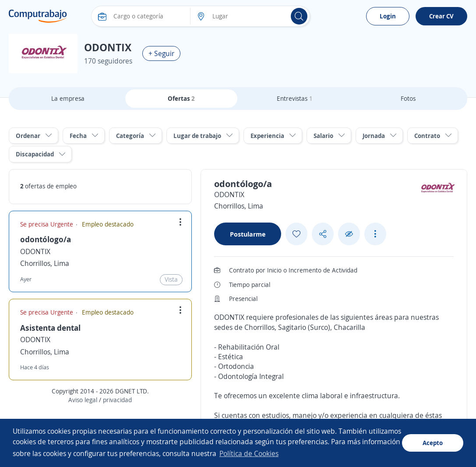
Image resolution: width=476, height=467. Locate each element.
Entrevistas (295, 98)
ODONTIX (35, 251)
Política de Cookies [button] (249, 453)
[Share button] (323, 234)
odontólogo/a (46, 239)
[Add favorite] (296, 234)
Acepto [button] (433, 443)
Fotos (408, 98)
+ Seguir (161, 53)
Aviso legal (83, 400)
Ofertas (181, 98)
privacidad (117, 400)
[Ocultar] (349, 234)
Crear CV (441, 16)
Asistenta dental (50, 328)
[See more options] (375, 234)
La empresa (68, 98)
